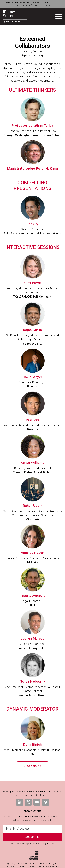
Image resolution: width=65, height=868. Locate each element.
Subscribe (32, 812)
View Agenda (32, 741)
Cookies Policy (24, 864)
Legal (14, 859)
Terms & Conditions (28, 859)
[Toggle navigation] (59, 16)
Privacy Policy (47, 859)
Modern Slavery (41, 864)
